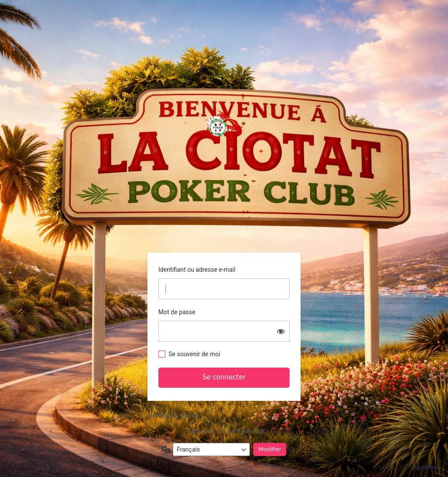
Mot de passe (177, 312)
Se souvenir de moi (194, 354)
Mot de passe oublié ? (175, 416)
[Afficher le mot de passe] (281, 331)
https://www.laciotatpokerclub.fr (224, 127)
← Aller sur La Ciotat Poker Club (224, 431)
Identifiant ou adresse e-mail (197, 270)
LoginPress (425, 467)
